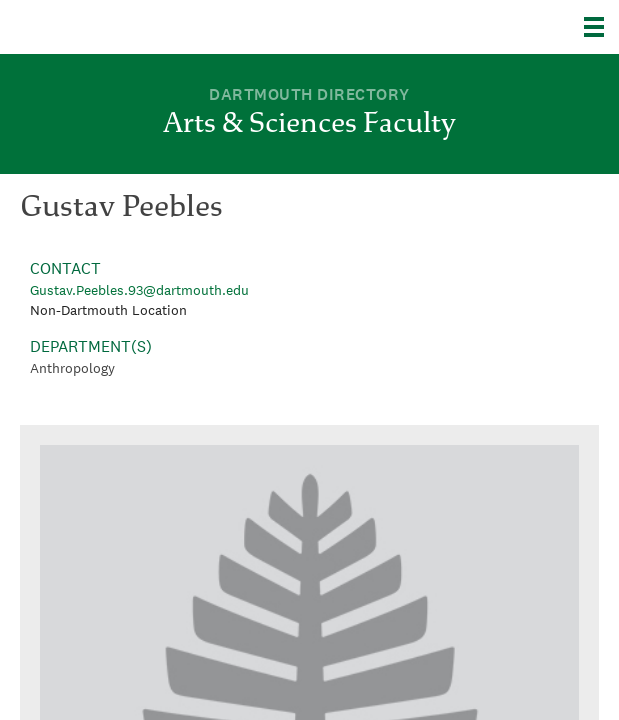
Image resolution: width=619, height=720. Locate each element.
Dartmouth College (117, 27)
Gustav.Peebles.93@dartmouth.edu (139, 290)
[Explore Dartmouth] (601, 27)
